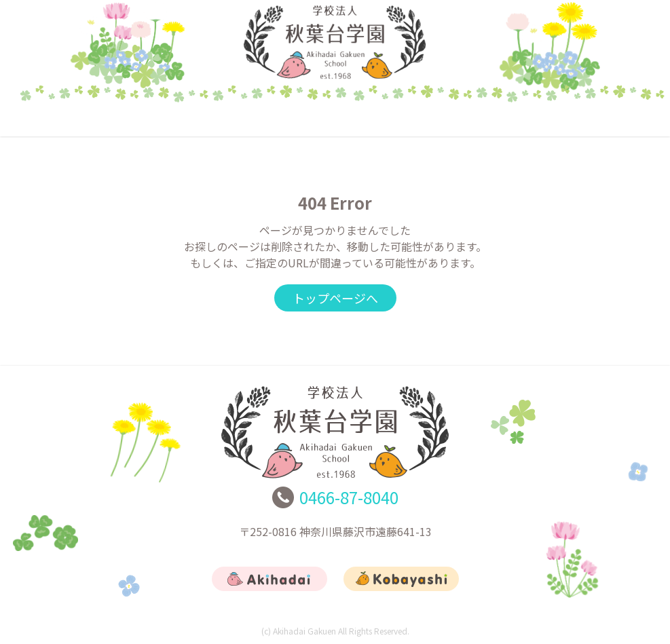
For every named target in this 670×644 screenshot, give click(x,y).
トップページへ (335, 298)
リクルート (467, 119)
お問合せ (600, 119)
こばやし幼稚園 (335, 119)
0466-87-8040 (349, 497)
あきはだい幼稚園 (203, 119)
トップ (71, 119)
